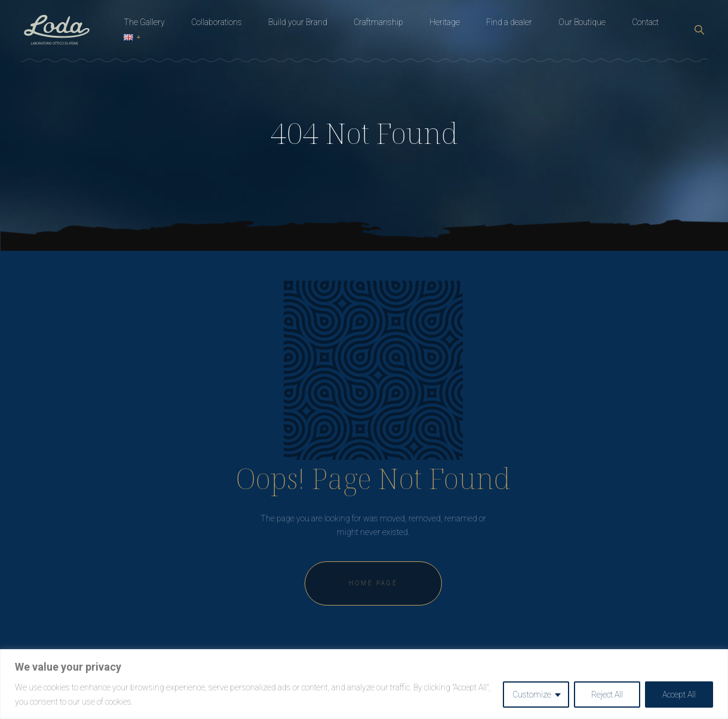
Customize (532, 695)
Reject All (607, 695)
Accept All (679, 695)
